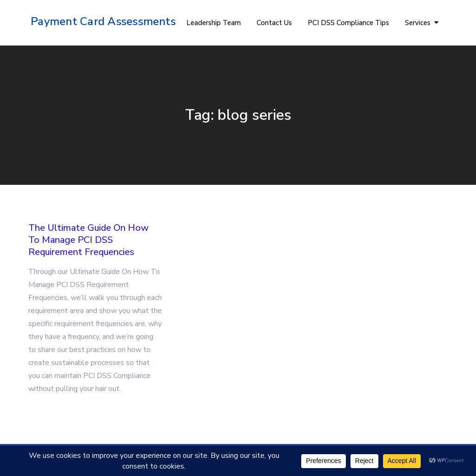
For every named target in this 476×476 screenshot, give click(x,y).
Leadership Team (214, 23)
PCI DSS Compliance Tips (348, 23)
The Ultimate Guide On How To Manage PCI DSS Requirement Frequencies (89, 240)
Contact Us (274, 23)
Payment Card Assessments (103, 21)
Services (418, 23)
